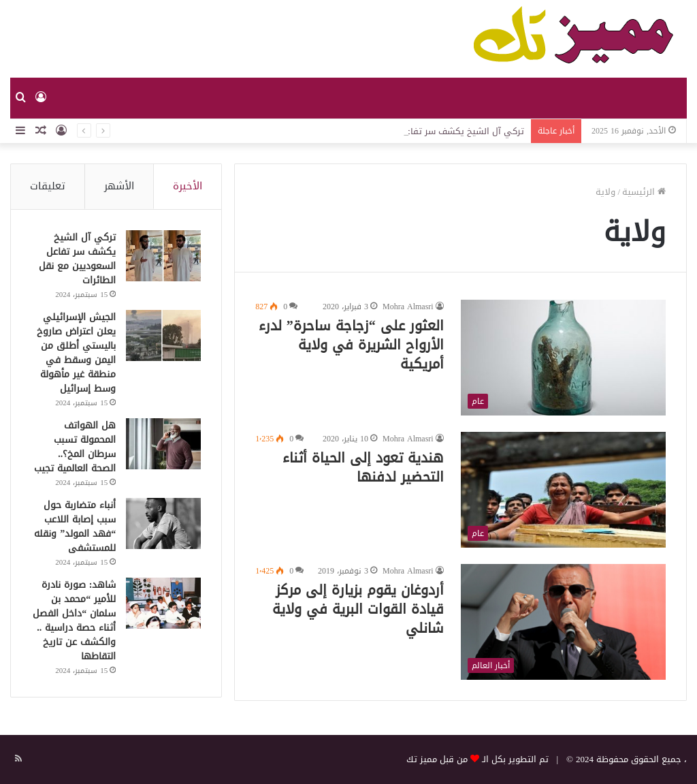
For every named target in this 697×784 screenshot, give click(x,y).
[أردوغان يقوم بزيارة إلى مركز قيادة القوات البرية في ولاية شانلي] (563, 622)
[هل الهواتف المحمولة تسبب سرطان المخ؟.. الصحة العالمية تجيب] (163, 444)
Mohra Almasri (408, 307)
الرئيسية (644, 192)
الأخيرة (188, 186)
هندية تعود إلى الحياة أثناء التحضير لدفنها (363, 467)
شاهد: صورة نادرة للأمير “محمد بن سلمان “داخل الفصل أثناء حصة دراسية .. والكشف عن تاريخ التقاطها (74, 621)
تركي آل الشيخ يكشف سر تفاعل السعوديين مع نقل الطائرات (77, 259)
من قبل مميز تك (437, 759)
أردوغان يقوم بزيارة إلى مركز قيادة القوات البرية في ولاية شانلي (358, 609)
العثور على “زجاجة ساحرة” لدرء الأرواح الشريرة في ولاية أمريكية (351, 345)
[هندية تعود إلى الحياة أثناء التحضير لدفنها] (563, 490)
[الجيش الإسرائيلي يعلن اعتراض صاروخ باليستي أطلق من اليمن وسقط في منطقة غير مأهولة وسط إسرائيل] (163, 335)
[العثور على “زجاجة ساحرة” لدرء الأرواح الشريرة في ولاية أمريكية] (563, 358)
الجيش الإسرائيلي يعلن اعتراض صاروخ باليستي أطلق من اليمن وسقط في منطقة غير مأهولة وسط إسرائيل (76, 353)
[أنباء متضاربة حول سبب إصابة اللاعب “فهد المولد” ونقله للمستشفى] (163, 523)
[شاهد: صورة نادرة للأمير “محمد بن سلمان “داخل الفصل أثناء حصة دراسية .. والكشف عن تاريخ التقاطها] (163, 603)
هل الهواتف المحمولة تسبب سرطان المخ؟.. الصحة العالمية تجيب (75, 447)
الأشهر (119, 186)
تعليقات (48, 186)
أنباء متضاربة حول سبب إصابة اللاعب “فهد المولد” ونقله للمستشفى (75, 527)
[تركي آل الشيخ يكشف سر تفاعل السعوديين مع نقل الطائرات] (163, 256)
